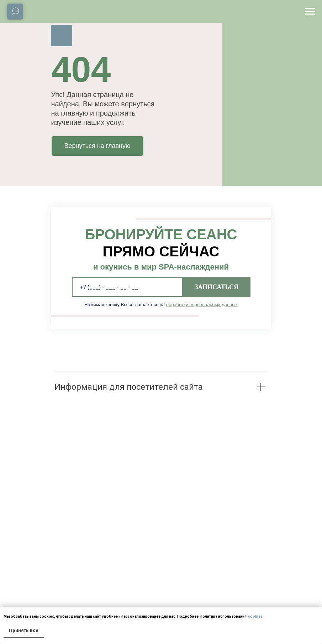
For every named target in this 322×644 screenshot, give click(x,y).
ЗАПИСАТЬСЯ (217, 287)
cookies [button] (255, 616)
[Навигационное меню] (310, 11)
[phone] (127, 287)
